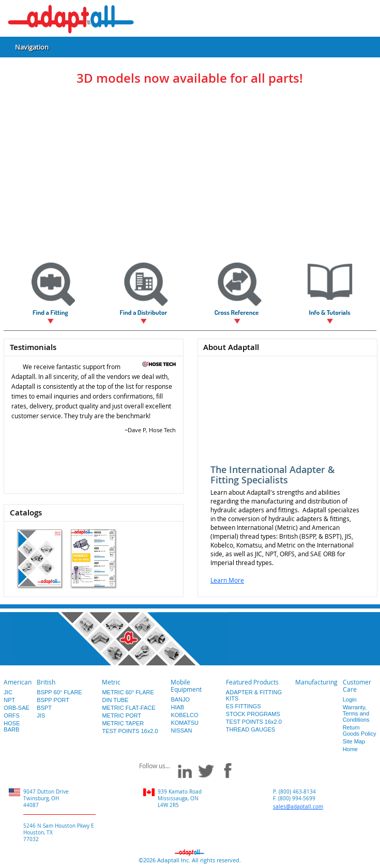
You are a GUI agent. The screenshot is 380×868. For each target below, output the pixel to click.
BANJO (180, 699)
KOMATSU (185, 723)
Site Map (354, 741)
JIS (41, 715)
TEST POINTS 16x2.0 (130, 731)
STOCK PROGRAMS (253, 714)
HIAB (177, 707)
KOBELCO (184, 715)
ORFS (12, 715)
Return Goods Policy (360, 730)
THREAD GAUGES (250, 729)
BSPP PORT (53, 700)
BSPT (44, 708)
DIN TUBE (115, 700)
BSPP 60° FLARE (59, 692)
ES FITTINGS (244, 706)
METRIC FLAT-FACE (128, 708)
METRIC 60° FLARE (128, 692)
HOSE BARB (12, 726)
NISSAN (181, 730)
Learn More (227, 580)
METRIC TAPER (123, 723)
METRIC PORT (121, 715)
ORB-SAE (17, 708)
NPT (9, 700)
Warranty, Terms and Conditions (356, 713)
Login (350, 699)
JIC (8, 692)
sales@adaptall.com (298, 807)
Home (350, 749)
